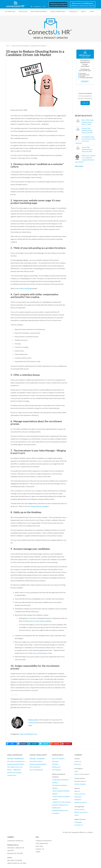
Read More (79, 166)
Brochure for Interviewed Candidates (39, 621)
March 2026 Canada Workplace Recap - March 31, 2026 (88, 122)
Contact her (32, 723)
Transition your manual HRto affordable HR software (58, 4)
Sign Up (85, 103)
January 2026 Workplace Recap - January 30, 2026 (87, 149)
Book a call (77, 764)
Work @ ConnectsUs (81, 802)
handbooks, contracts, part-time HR (83, 4)
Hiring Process (32, 734)
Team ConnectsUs (80, 794)
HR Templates (10, 11)
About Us (77, 791)
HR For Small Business (39, 11)
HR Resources (56, 767)
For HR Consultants (58, 11)
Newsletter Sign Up (80, 781)
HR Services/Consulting (14, 773)
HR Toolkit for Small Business (16, 761)
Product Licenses (80, 809)
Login (76, 774)
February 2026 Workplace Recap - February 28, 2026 (87, 130)
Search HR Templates (58, 759)
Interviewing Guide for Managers (38, 506)
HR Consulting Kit (35, 767)
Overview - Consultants (37, 759)
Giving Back (78, 799)
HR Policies (23, 11)
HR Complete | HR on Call (15, 767)
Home (8, 46)
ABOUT (84, 11)
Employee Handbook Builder (16, 764)
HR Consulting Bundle (36, 770)
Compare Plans (12, 775)
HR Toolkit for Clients (36, 761)
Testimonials (78, 822)
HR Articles (37, 7)
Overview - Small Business (16, 759)
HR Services (73, 11)
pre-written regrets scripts (43, 653)
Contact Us (78, 761)
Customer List (79, 825)
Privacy (77, 815)
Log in (76, 771)
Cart (44, 7)
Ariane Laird (33, 720)
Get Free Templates (80, 784)
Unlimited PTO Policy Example (62, 802)
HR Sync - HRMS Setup (14, 770)
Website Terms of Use (81, 812)
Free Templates (56, 770)
